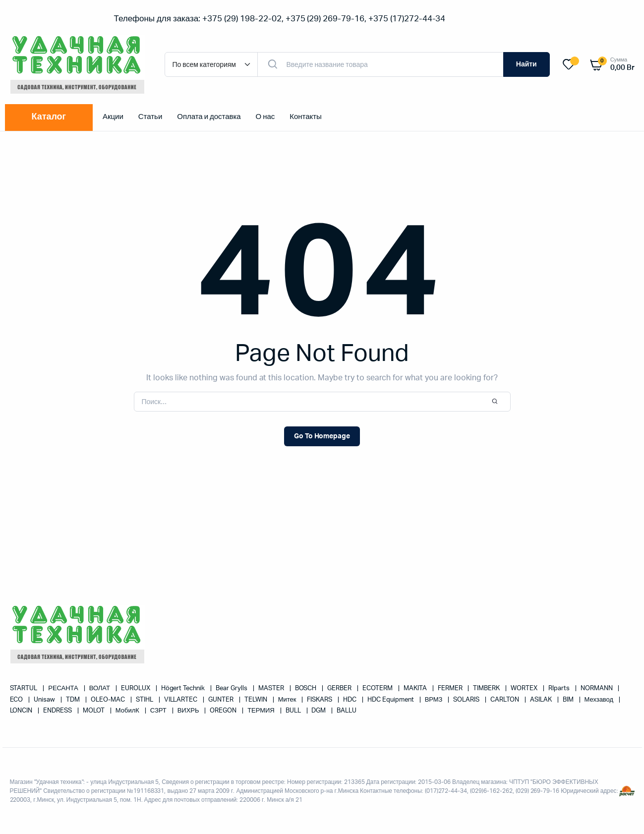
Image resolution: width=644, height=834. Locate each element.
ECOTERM (378, 688)
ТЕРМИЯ (262, 711)
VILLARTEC (182, 700)
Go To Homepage (322, 436)
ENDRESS (58, 711)
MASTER (272, 688)
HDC (351, 700)
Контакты (306, 117)
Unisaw (45, 700)
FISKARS (320, 700)
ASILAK (542, 700)
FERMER (451, 688)
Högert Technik (184, 688)
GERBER (340, 688)
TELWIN (257, 700)
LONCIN (22, 711)
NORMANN (597, 688)
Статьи (150, 117)
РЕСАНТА (64, 688)
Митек (288, 700)
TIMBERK (487, 688)
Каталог (49, 117)
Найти (527, 64)
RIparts (560, 688)
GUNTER (222, 700)
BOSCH (307, 688)
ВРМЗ (435, 700)
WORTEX (525, 688)
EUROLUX (136, 688)
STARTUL (25, 688)
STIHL (145, 700)
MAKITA (416, 688)
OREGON (224, 711)
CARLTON (505, 700)
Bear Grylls (232, 688)
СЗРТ (159, 711)
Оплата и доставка (209, 117)
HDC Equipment (391, 700)
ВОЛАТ (100, 688)
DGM (319, 711)
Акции (113, 117)
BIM (569, 700)
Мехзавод (600, 700)
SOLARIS (467, 700)
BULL (294, 711)
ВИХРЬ (189, 711)
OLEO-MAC (109, 700)
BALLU (347, 711)
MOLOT (94, 711)
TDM (74, 700)
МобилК (128, 711)
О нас (265, 117)
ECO (17, 700)
